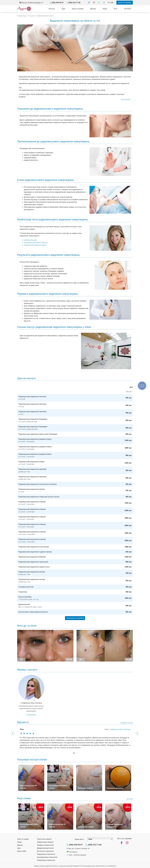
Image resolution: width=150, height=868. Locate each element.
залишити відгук (127, 723)
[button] (13, 733)
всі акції (130, 799)
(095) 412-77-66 (74, 3)
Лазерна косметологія (45, 845)
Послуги (52, 9)
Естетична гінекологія (45, 851)
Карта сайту (22, 851)
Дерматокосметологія (46, 16)
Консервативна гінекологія (47, 857)
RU (109, 3)
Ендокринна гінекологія (46, 854)
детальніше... (126, 99)
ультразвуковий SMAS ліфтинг (36, 242)
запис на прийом (125, 3)
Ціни (63, 9)
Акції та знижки (78, 9)
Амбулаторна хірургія (45, 842)
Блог (116, 9)
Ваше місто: (80, 839)
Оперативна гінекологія (46, 860)
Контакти (128, 9)
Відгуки (93, 9)
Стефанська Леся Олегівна (120, 729)
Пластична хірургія (44, 839)
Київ (90, 839)
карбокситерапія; (30, 240)
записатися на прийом (75, 618)
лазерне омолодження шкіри (35, 245)
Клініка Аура (22, 16)
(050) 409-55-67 (58, 3)
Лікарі (105, 9)
